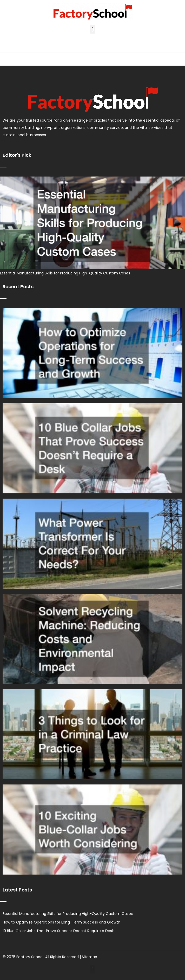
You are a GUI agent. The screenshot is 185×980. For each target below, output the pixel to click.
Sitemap (90, 957)
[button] (92, 29)
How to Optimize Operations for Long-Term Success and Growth (61, 922)
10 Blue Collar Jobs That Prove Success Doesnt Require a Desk (58, 931)
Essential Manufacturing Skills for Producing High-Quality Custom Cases (65, 273)
